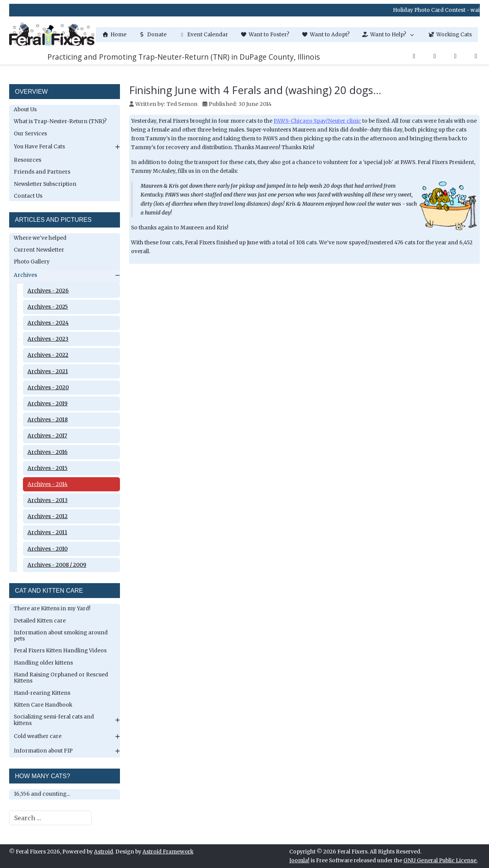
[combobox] (50, 818)
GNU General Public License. (440, 861)
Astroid (104, 852)
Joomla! (299, 861)
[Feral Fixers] (52, 35)
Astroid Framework (168, 852)
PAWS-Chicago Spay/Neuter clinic (317, 121)
